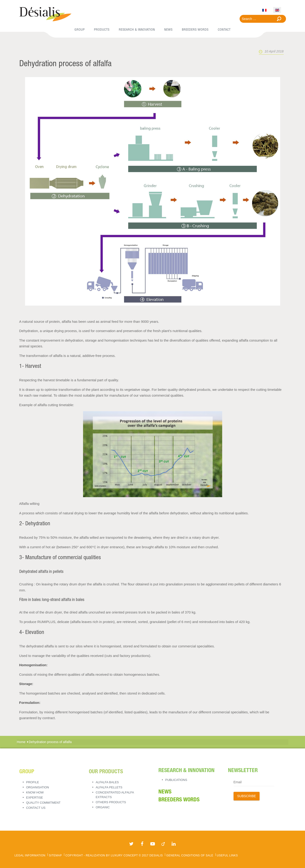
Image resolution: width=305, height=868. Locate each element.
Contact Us (36, 808)
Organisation (38, 787)
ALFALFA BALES (107, 782)
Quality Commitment (43, 803)
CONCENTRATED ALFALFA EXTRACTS (115, 795)
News (165, 792)
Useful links (227, 855)
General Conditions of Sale (190, 855)
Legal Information (30, 855)
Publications (176, 780)
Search (279, 19)
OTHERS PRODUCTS (111, 802)
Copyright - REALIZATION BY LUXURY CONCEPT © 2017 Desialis (114, 855)
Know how (35, 792)
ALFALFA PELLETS (109, 787)
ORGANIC (103, 807)
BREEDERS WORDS (179, 800)
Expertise (35, 798)
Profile (33, 782)
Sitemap (55, 855)
